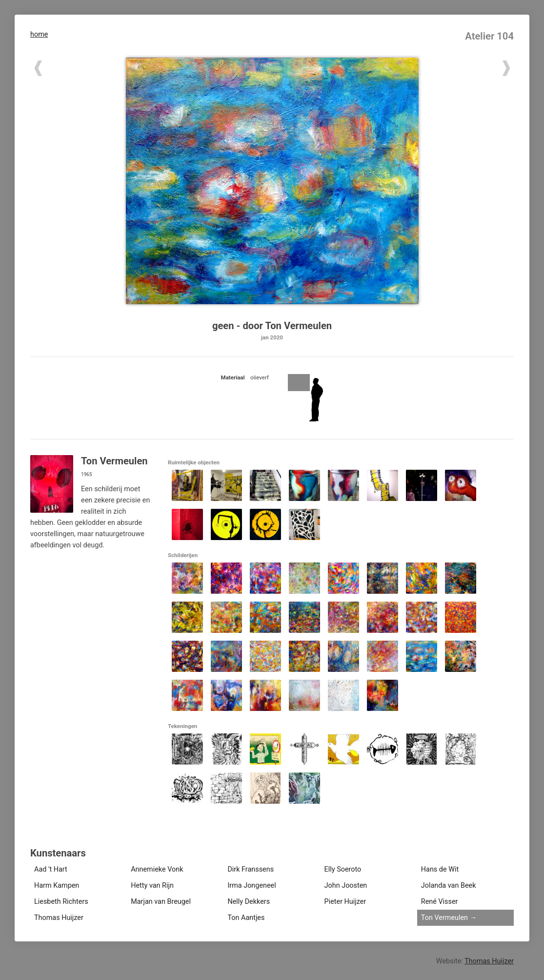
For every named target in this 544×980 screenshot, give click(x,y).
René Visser (440, 902)
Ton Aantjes (246, 918)
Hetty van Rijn (152, 886)
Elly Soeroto (343, 869)
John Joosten (346, 886)
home (39, 34)
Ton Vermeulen (444, 918)
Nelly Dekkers (249, 902)
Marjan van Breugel (161, 902)
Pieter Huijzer (345, 902)
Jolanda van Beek (449, 886)
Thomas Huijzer (59, 918)
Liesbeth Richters (61, 902)
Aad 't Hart (51, 869)
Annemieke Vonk (157, 869)
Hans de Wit (440, 869)
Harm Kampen (57, 886)
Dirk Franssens (251, 869)
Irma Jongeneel (252, 886)
